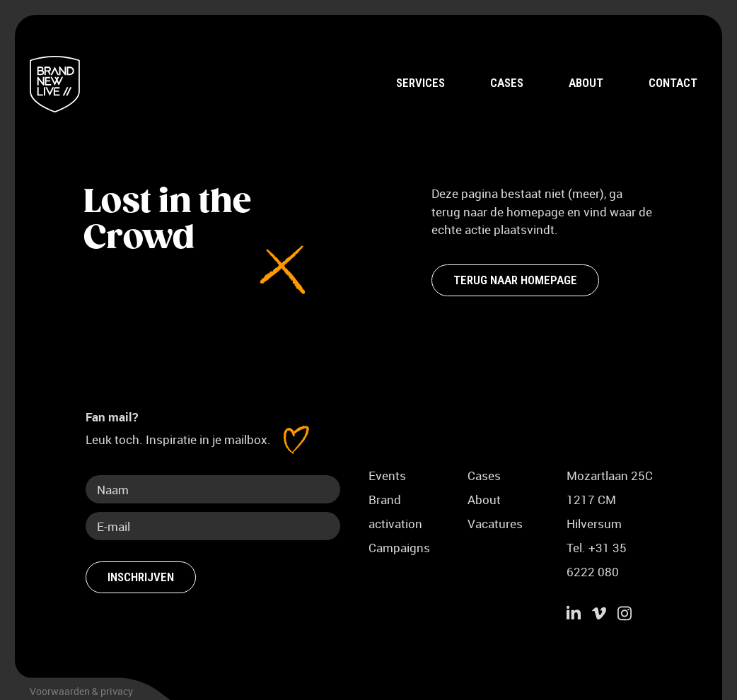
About (586, 83)
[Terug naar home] (55, 84)
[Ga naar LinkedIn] (574, 615)
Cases (507, 83)
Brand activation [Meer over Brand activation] (395, 512)
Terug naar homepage (515, 279)
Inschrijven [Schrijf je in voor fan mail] (141, 577)
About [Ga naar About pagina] (484, 500)
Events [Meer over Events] (387, 476)
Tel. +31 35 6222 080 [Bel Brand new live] (597, 560)
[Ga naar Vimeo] (599, 615)
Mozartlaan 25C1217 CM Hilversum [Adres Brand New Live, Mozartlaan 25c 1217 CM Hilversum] (610, 500)
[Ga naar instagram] (625, 615)
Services (420, 83)
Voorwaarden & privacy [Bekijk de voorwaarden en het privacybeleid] (81, 691)
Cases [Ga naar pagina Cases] (484, 476)
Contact (673, 83)
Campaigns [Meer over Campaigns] (399, 548)
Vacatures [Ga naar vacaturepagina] (495, 524)
